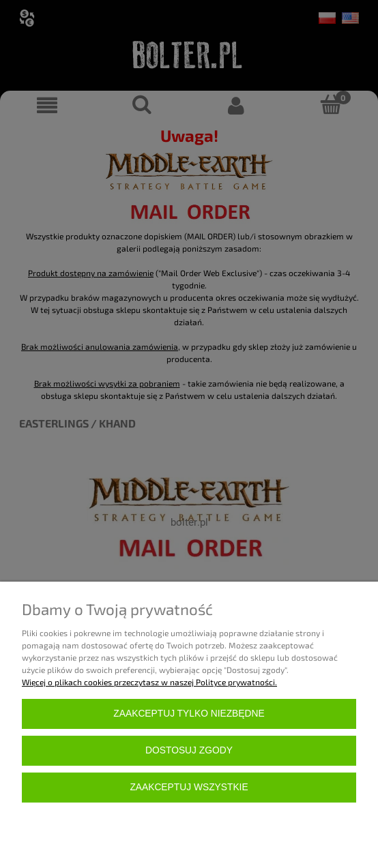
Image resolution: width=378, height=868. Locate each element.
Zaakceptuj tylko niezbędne (189, 714)
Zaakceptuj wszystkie (189, 787)
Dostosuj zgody (189, 750)
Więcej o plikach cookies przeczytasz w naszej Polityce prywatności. (149, 682)
